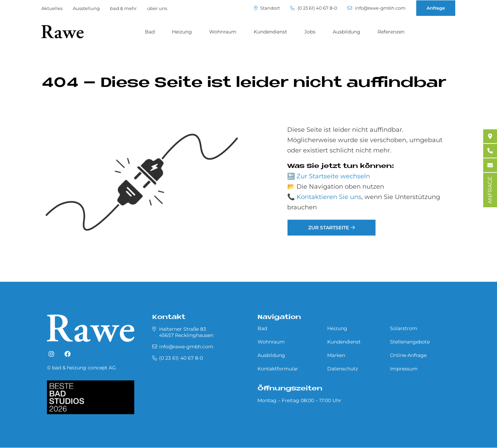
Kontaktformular (278, 369)
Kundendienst (270, 32)
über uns (157, 8)
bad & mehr (123, 8)
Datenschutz (343, 369)
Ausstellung (86, 8)
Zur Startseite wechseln (333, 176)
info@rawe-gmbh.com (377, 8)
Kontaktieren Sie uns (329, 197)
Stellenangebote (410, 342)
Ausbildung (347, 32)
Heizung (182, 32)
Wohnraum (223, 32)
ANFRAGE (490, 190)
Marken (336, 355)
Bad (150, 32)
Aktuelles (52, 8)
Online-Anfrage (408, 355)
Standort (267, 8)
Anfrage (436, 8)
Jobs (310, 32)
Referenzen (391, 32)
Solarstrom (404, 328)
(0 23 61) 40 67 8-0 (314, 8)
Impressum (404, 369)
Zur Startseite (329, 228)
